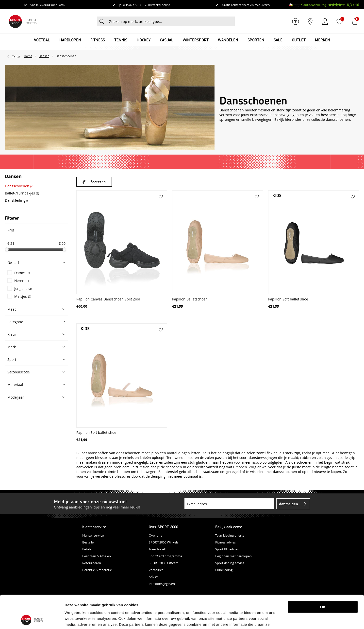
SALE (278, 40)
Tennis (121, 40)
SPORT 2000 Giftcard (164, 563)
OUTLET (299, 40)
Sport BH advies (227, 549)
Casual (167, 40)
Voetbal (42, 40)
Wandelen (228, 40)
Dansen (13, 177)
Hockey (144, 40)
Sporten (256, 40)
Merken (323, 40)
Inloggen (325, 21)
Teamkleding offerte (230, 535)
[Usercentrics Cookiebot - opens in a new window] (32, 619)
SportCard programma (165, 556)
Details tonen (259, 619)
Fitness (98, 40)
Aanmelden (289, 504)
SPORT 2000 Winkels (164, 542)
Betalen (88, 549)
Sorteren (98, 182)
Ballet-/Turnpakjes (22, 193)
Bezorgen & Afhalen (97, 556)
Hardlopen (70, 40)
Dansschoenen (19, 186)
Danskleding (17, 200)
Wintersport (196, 40)
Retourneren (92, 563)
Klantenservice (93, 535)
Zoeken (102, 21)
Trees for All (157, 549)
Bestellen (89, 542)
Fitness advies (225, 542)
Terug (16, 56)
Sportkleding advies (230, 563)
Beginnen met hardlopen (233, 556)
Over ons (155, 535)
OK (323, 576)
